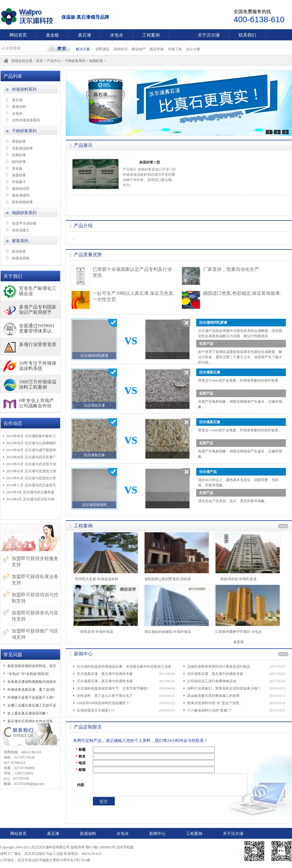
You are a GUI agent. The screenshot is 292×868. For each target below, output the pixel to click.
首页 (39, 61)
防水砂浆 (19, 252)
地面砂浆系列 (24, 213)
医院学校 (157, 49)
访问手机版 (125, 847)
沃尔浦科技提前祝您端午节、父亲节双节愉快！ (114, 688)
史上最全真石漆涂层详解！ (28, 713)
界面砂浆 (19, 142)
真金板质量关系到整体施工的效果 (213, 696)
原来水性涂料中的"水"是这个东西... (214, 703)
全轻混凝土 (21, 230)
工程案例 (151, 35)
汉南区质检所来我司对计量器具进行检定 (219, 666)
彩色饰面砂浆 (22, 202)
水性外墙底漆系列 (26, 120)
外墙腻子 (19, 182)
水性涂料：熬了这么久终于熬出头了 (105, 696)
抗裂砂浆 (19, 155)
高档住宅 (121, 49)
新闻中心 (157, 834)
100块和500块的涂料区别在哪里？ (103, 703)
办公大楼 (193, 49)
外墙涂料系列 (24, 89)
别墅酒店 (102, 49)
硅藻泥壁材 (21, 258)
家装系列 (20, 241)
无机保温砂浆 (22, 148)
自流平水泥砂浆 (24, 223)
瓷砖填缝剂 (21, 195)
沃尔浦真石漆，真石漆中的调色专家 (105, 674)
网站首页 (18, 35)
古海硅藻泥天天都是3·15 (96, 710)
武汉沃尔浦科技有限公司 (31, 17)
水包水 (117, 35)
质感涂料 (19, 107)
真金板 (52, 35)
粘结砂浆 (19, 162)
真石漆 (85, 35)
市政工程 (175, 49)
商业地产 (139, 49)
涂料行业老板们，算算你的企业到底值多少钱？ (224, 688)
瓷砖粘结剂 (21, 189)
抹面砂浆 (96, 61)
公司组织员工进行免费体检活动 (212, 681)
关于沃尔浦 (209, 35)
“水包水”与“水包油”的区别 (28, 674)
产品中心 (54, 61)
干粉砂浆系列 (75, 61)
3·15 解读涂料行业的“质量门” (210, 710)
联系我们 (247, 35)
